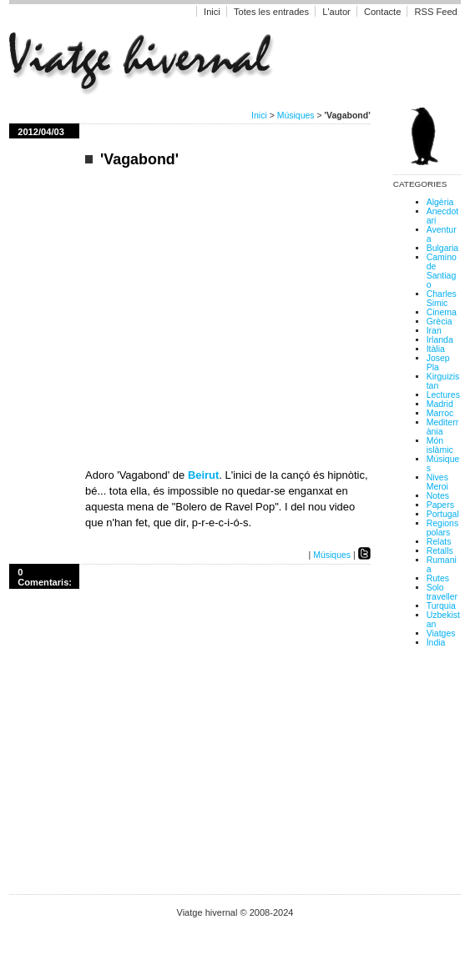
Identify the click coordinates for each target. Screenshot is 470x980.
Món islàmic (440, 445)
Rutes (438, 578)
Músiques (296, 116)
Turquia (441, 606)
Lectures (443, 395)
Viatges (441, 633)
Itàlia (436, 349)
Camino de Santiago (442, 271)
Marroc (440, 413)
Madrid (440, 404)
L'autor (338, 12)
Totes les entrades (271, 12)
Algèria (440, 202)
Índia (436, 643)
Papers (440, 505)
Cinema (442, 312)
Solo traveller (442, 592)
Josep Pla (438, 363)
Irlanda (440, 340)
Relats (439, 542)
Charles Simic (442, 299)
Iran (434, 331)
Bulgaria (442, 248)
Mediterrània (442, 427)
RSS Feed (435, 12)
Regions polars (442, 528)
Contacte (382, 12)
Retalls (440, 551)
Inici (212, 12)
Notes (438, 496)
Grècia (440, 322)
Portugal (443, 514)
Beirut (203, 475)
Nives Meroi (437, 482)
